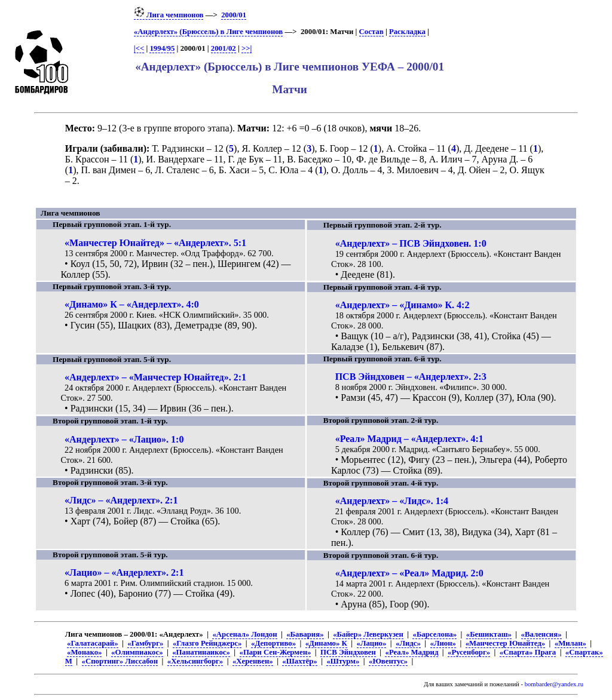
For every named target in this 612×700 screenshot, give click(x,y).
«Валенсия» (541, 634)
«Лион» (443, 643)
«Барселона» (434, 634)
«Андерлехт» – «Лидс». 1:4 (392, 501)
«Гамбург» (145, 643)
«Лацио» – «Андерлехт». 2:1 (124, 572)
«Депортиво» (273, 643)
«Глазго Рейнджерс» (207, 643)
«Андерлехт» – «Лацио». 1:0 (124, 439)
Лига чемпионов (169, 15)
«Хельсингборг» (195, 661)
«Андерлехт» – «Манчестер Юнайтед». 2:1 (155, 377)
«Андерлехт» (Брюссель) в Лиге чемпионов (208, 32)
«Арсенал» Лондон (244, 634)
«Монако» (84, 652)
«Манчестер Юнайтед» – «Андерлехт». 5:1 (155, 243)
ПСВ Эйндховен (348, 652)
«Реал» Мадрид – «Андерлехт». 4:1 (409, 439)
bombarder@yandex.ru (554, 684)
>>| (247, 48)
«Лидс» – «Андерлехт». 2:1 (121, 500)
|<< (139, 48)
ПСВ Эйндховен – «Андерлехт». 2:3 (411, 377)
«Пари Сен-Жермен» (276, 652)
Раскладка (407, 32)
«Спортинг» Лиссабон (120, 661)
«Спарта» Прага (528, 652)
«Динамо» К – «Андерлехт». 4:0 (132, 304)
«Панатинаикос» (201, 652)
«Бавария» (305, 634)
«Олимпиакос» (137, 652)
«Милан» (570, 643)
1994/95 (162, 48)
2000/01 (234, 15)
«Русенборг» (469, 652)
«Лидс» (408, 643)
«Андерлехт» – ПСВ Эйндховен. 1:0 (411, 243)
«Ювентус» (388, 661)
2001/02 (224, 48)
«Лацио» (372, 643)
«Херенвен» (253, 661)
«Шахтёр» (299, 661)
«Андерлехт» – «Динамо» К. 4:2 (403, 305)
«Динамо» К (326, 643)
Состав (371, 32)
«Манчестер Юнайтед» (506, 643)
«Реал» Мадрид (411, 652)
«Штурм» (343, 661)
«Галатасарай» (93, 643)
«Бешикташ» (489, 634)
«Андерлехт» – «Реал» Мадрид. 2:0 (409, 573)
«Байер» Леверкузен (368, 634)
